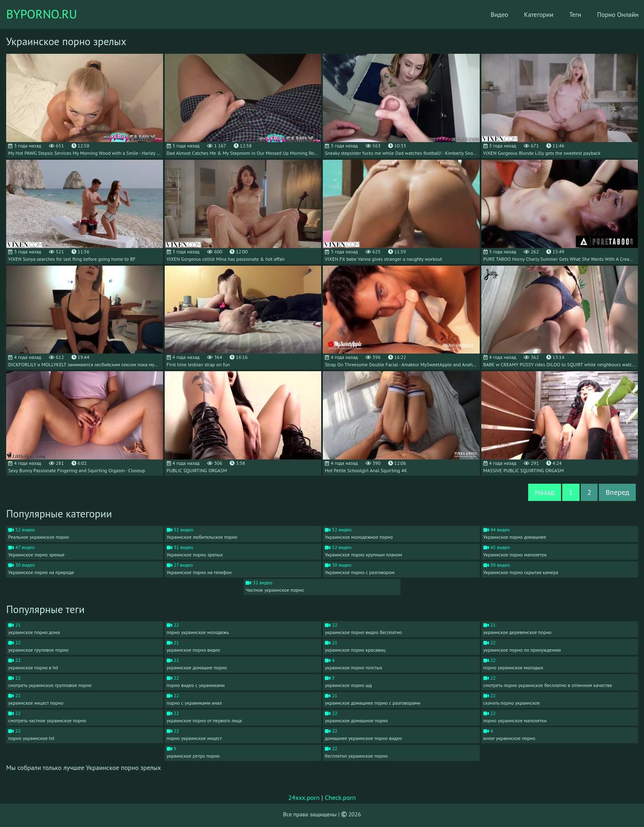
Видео (488, 14)
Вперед (617, 492)
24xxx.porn (304, 797)
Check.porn (340, 797)
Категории (528, 14)
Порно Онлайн (609, 14)
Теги (565, 14)
